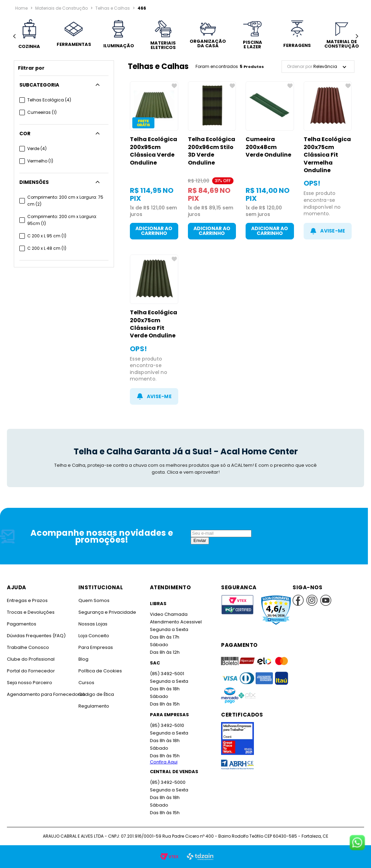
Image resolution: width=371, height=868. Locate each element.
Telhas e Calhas (113, 8)
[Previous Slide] (14, 36)
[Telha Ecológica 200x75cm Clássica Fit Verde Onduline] (154, 330)
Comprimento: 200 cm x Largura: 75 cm (65, 201)
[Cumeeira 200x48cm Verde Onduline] (270, 160)
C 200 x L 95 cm (47, 236)
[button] (64, 85)
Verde (37, 149)
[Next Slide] (357, 36)
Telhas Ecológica (49, 100)
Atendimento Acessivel (176, 622)
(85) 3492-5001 (167, 674)
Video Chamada (169, 614)
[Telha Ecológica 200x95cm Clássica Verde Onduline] (154, 160)
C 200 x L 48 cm (47, 248)
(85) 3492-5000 (168, 782)
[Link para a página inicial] (21, 8)
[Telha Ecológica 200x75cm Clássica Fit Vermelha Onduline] (328, 160)
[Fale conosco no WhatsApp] (357, 843)
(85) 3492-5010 (167, 725)
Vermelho (40, 161)
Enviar (200, 540)
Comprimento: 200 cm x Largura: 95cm (62, 220)
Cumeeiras (42, 112)
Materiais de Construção (61, 8)
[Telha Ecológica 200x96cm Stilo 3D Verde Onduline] (212, 160)
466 (142, 8)
